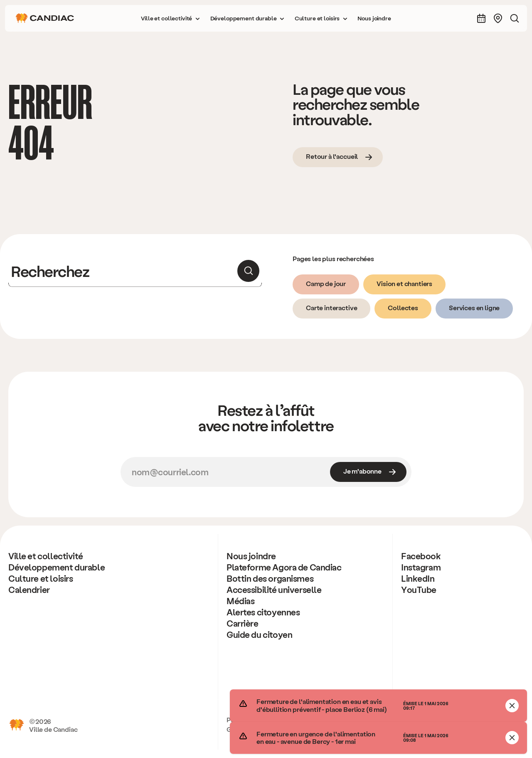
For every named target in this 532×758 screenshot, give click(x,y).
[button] (170, 18)
